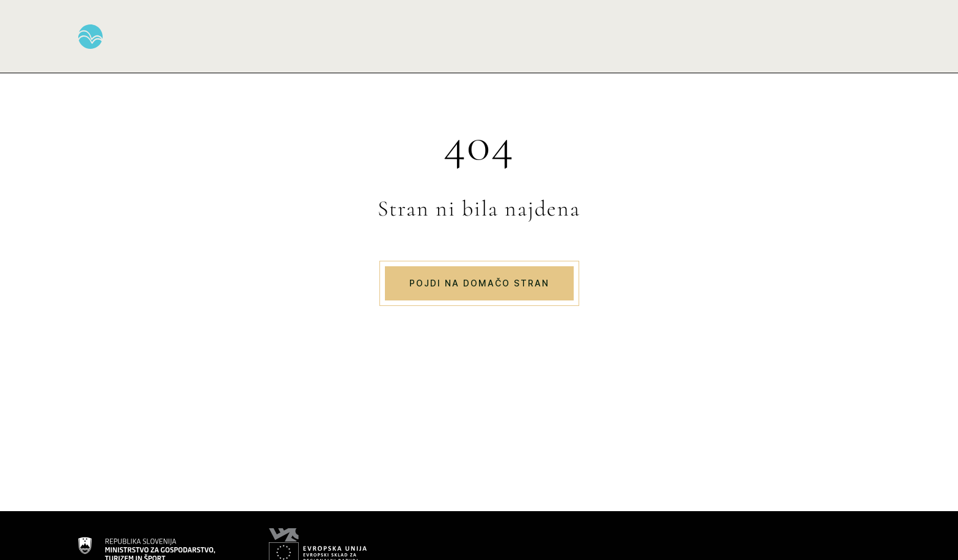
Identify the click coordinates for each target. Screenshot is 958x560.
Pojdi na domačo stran (479, 283)
